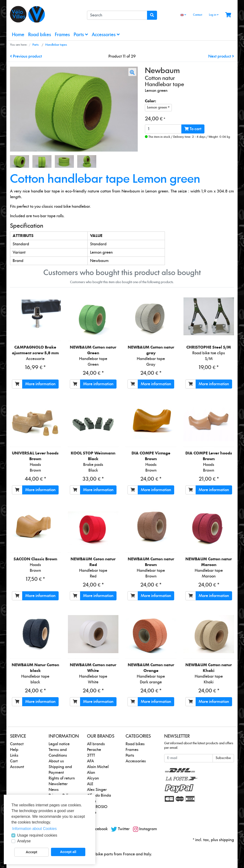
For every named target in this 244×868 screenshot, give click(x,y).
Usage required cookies (37, 835)
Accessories (106, 35)
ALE (90, 784)
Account (17, 767)
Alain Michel (98, 767)
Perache (94, 750)
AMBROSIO (97, 807)
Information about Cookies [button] (34, 829)
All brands (96, 744)
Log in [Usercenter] (214, 15)
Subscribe (223, 758)
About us (56, 761)
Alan (91, 773)
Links (14, 755)
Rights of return (62, 778)
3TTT (91, 755)
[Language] (183, 15)
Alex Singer (97, 790)
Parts (81, 35)
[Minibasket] (228, 15)
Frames (62, 35)
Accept (31, 852)
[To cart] (17, 384)
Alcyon (93, 778)
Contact (198, 15)
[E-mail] (188, 758)
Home (18, 35)
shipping (226, 840)
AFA (90, 761)
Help (14, 750)
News (54, 790)
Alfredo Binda (99, 795)
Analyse (24, 841)
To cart (193, 129)
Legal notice (59, 744)
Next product (221, 56)
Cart (14, 761)
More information (40, 384)
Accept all (68, 852)
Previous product (26, 56)
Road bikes (40, 35)
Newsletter (58, 784)
